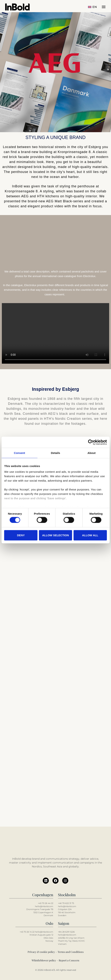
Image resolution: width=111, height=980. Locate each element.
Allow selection (55, 535)
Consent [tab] (19, 453)
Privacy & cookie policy (41, 952)
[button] (104, 7)
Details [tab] (56, 453)
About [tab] (91, 453)
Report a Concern (69, 960)
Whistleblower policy (44, 960)
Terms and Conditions (71, 952)
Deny (21, 535)
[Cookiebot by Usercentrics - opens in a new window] (91, 442)
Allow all (90, 535)
